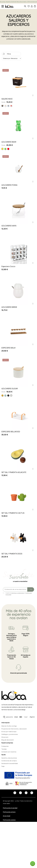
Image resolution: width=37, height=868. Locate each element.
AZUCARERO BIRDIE (9, 307)
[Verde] (5, 149)
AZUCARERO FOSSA (9, 185)
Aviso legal (7, 816)
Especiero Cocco (8, 266)
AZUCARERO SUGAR (10, 389)
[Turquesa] (5, 395)
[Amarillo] (2, 149)
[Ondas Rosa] (11, 106)
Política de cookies (9, 820)
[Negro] (8, 395)
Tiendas (4, 749)
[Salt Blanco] (5, 106)
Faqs (3, 766)
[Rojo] (8, 149)
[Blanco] (11, 395)
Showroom (5, 737)
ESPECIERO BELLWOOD (11, 432)
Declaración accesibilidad (10, 763)
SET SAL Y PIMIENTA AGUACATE (14, 472)
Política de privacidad (10, 808)
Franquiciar (5, 746)
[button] (33, 95)
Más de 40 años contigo (9, 726)
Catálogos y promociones (10, 734)
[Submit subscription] (31, 589)
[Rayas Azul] (8, 106)
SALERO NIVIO (7, 99)
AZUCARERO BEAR (9, 142)
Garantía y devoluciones (9, 758)
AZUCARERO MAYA (9, 226)
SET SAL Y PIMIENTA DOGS (12, 554)
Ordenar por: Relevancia (10, 58)
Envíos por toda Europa (9, 732)
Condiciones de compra (9, 761)
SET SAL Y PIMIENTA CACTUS (13, 513)
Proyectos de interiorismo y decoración (14, 729)
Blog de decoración (8, 740)
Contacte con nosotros (9, 752)
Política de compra (9, 812)
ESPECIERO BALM (8, 348)
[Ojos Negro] (2, 106)
